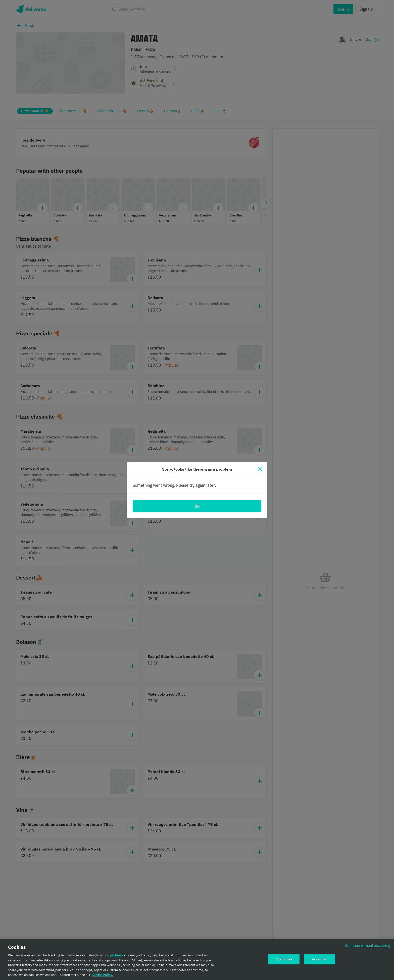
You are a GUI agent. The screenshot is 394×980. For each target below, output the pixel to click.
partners (116, 956)
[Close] (260, 469)
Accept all (320, 960)
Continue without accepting (368, 946)
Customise (284, 960)
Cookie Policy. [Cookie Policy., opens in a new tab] (102, 975)
